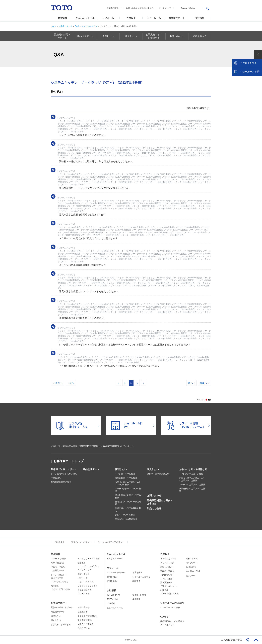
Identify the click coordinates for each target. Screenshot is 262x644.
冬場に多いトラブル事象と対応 (128, 510)
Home (53, 26)
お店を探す (137, 572)
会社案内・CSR (193, 571)
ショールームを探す (251, 72)
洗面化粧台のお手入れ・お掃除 (192, 490)
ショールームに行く (141, 577)
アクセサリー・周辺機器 (89, 559)
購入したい (153, 469)
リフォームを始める (116, 572)
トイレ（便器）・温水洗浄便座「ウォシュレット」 (60, 578)
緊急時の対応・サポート (64, 469)
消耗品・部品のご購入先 (158, 474)
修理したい (121, 469)
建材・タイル (84, 574)
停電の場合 (56, 478)
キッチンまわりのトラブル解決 (128, 490)
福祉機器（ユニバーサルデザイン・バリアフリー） (89, 566)
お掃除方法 (191, 567)
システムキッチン (89, 26)
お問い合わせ (132, 8)
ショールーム (154, 18)
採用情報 (136, 599)
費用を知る (112, 577)
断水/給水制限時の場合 (61, 482)
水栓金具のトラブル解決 (126, 478)
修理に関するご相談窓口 (126, 519)
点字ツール (191, 576)
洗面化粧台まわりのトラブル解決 (128, 496)
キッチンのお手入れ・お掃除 (192, 485)
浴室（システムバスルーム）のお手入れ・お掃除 (192, 479)
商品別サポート (91, 469)
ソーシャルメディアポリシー (111, 542)
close (258, 54)
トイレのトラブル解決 (125, 474)
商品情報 (62, 18)
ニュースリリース (115, 608)
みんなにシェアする (232, 640)
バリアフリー (192, 563)
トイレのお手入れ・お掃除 (191, 474)
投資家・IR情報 (139, 595)
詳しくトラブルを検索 (125, 515)
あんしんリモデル (85, 18)
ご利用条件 (59, 542)
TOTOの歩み (113, 599)
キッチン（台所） (59, 559)
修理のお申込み (147, 8)
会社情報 (200, 18)
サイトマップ (165, 8)
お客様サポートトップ (69, 461)
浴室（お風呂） (58, 563)
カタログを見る (248, 63)
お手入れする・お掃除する (193, 469)
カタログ (131, 18)
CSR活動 (111, 603)
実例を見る (112, 581)
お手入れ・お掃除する (61, 625)
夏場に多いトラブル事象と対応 (128, 503)
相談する (136, 581)
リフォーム (108, 18)
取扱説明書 (83, 612)
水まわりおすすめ (168, 559)
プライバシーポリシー (81, 542)
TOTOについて (114, 595)
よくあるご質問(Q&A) (87, 616)
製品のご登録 (154, 509)
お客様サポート (177, 18)
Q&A (77, 26)
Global (192, 8)
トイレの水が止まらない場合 (64, 474)
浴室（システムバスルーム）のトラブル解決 (128, 483)
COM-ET (165, 617)
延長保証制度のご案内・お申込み (160, 502)
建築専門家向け (114, 8)
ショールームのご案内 (172, 603)
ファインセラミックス (88, 586)
